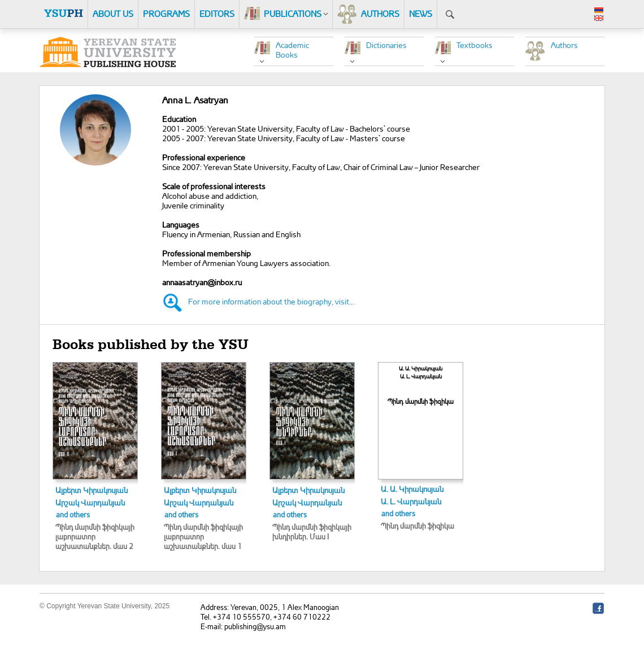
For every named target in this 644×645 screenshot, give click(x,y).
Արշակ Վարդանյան (90, 502)
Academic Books (292, 50)
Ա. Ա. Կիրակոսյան (412, 489)
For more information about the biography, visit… (271, 301)
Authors (564, 45)
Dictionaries (386, 45)
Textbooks (475, 45)
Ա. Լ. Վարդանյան (411, 501)
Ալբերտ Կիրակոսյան (92, 490)
